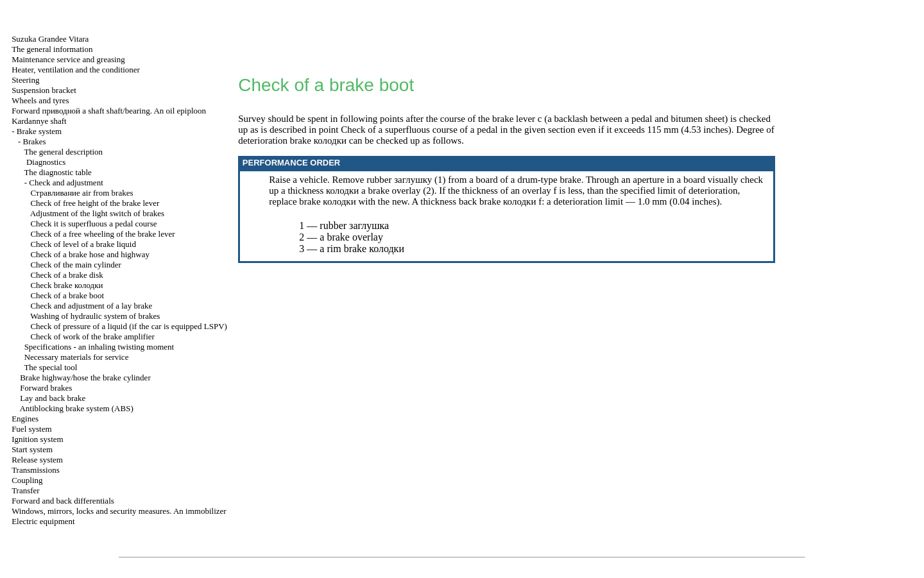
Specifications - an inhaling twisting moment (99, 347)
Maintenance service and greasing (68, 59)
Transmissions (36, 470)
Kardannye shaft (39, 121)
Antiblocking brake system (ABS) (76, 408)
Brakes (34, 141)
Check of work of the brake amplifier (92, 336)
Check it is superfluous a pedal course (93, 224)
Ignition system (38, 439)
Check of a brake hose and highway (90, 254)
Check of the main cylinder (76, 265)
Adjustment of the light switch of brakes (97, 213)
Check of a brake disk (66, 275)
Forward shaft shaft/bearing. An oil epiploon (109, 111)
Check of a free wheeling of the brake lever (102, 234)
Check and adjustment (66, 183)
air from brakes (81, 193)
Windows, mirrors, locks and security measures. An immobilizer (119, 511)
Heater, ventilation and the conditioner (76, 70)
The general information (52, 49)
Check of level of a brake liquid (83, 244)
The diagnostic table (57, 172)
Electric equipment (43, 521)
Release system (37, 460)
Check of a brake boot (67, 295)
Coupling (27, 480)
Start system (32, 449)
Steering (25, 80)
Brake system (39, 131)
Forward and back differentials (63, 501)
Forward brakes (46, 388)
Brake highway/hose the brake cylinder (85, 378)
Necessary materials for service (77, 357)
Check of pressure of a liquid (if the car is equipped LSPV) (129, 326)
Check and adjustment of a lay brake (91, 306)
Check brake (66, 285)
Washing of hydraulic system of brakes (95, 316)
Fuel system (31, 429)
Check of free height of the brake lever (95, 203)
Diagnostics (46, 162)
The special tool (50, 367)
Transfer (26, 490)
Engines (25, 419)
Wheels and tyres (40, 100)
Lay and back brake (53, 398)
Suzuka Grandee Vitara (50, 39)
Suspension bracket (44, 90)
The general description (63, 152)
